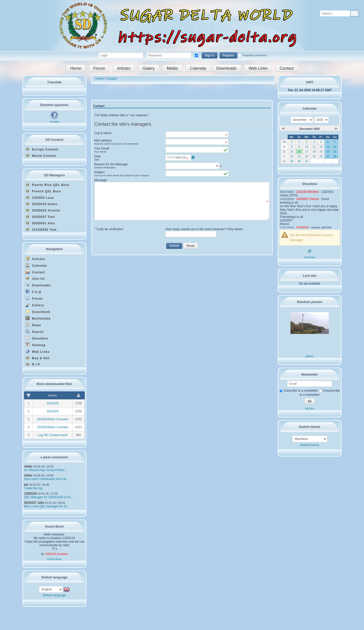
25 (314, 156)
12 (321, 147)
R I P (33, 364)
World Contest (41, 156)
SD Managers (54, 175)
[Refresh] (310, 251)
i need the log (33, 488)
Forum (99, 68)
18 (314, 151)
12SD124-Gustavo (56, 554)
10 (307, 147)
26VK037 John (34, 503)
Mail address (128, 142)
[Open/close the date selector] (193, 157)
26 (321, 156)
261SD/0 (53, 411)
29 (292, 161)
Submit (174, 246)
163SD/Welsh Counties (53, 419)
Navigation (54, 249)
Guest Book (54, 559)
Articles (124, 68)
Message (101, 180)
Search (35, 331)
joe (26, 485)
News (33, 325)
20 (328, 151)
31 (307, 161)
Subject (128, 174)
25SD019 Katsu (41, 204)
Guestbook (38, 312)
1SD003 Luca (40, 197)
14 (335, 147)
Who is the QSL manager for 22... (47, 506)
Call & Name (103, 133)
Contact (287, 68)
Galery (149, 68)
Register (229, 55)
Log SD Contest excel (53, 435)
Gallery (35, 305)
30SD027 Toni (40, 217)
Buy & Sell (38, 358)
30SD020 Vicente (43, 210)
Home (76, 68)
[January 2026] (336, 129)
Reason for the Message (128, 166)
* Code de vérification (109, 229)
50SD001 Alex (40, 223)
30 (299, 161)
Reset (191, 246)
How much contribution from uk (45, 479)
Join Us (35, 278)
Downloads (226, 68)
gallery (310, 356)
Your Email (128, 150)
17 (307, 151)
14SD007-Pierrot (307, 199)
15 (292, 151)
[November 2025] (283, 129)
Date (128, 158)
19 (321, 151)
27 (328, 156)
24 (307, 156)
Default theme (310, 445)
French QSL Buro (43, 191)
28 (335, 156)
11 (314, 147)
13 (328, 147)
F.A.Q (33, 292)
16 (299, 151)
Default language (54, 595)
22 (292, 156)
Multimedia (38, 318)
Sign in (210, 55)
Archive (310, 409)
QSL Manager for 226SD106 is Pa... (48, 497)
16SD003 (302, 228)
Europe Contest (42, 149)
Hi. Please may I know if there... (46, 470)
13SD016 (30, 494)
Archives (310, 257)
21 (335, 151)
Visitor (28, 466)
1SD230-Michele (307, 192)
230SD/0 (53, 403)
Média (172, 68)
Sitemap (36, 345)
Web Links (258, 68)
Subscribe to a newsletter (299, 391)
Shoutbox (37, 338)
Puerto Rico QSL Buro (47, 185)
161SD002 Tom (41, 229)
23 (299, 156)
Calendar (198, 68)
